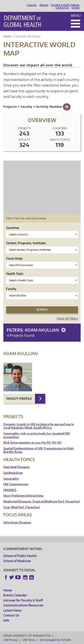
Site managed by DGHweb (55, 640)
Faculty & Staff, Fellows (65, 5)
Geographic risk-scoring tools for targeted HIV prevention (37, 435)
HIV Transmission (16, 484)
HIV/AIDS (10, 490)
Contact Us (62, 8)
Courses (32, 5)
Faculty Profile (19, 399)
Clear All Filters (67, 318)
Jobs (6, 620)
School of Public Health (20, 556)
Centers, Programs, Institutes (26, 243)
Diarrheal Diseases (17, 467)
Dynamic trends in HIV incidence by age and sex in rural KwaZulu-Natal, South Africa (39, 426)
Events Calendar (15, 595)
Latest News (13, 610)
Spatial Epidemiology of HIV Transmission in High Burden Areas (38, 450)
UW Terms (29, 640)
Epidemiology (13, 473)
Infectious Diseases (17, 522)
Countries (13, 228)
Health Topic (15, 274)
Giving (76, 8)
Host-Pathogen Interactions (23, 496)
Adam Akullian (46, 330)
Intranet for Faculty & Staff (23, 600)
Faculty (11, 289)
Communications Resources (23, 605)
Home (7, 36)
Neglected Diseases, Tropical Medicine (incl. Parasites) (42, 501)
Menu (76, 16)
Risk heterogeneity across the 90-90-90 (32, 443)
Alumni (44, 5)
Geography (11, 479)
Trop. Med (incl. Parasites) (22, 507)
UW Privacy (11, 640)
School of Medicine (17, 561)
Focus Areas (14, 258)
